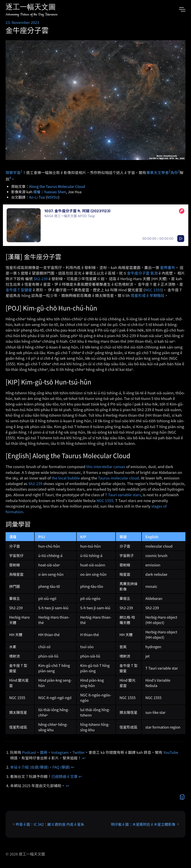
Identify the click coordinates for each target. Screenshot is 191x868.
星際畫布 (168, 267)
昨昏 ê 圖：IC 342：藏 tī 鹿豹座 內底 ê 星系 (50, 824)
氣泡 (154, 273)
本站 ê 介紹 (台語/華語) (29, 767)
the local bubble (66, 478)
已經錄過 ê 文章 (65, 776)
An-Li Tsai (37, 197)
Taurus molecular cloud (119, 478)
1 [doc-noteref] (21, 171)
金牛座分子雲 (138, 273)
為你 (174, 172)
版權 (37, 192)
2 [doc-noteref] (170, 171)
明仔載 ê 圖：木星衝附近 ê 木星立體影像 (143, 824)
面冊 (44, 752)
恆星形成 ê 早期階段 (147, 295)
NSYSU (53, 197)
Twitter (79, 752)
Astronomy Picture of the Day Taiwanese (32, 14)
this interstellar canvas (106, 467)
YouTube (171, 752)
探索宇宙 (13, 172)
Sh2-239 (41, 279)
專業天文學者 (158, 172)
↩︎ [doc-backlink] (84, 758)
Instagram (60, 752)
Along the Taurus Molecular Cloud (57, 186)
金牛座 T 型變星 (19, 290)
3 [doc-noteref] (179, 171)
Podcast (29, 752)
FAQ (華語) (62, 767)
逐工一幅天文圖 (31, 8)
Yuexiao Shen (55, 192)
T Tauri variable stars (123, 495)
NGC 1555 (153, 290)
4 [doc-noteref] (10, 178)
